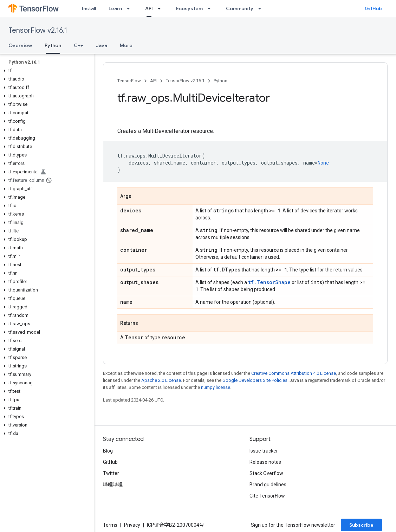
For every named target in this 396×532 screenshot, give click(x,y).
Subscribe (361, 525)
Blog (108, 451)
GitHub (373, 8)
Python (220, 81)
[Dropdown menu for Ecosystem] (211, 8)
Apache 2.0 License (161, 380)
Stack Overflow (266, 473)
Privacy (132, 525)
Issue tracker (264, 451)
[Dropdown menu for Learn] (130, 8)
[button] (46, 71)
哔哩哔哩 (113, 485)
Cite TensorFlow (267, 496)
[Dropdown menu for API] (161, 8)
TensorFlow (129, 81)
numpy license (216, 387)
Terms (110, 525)
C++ (79, 45)
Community (240, 8)
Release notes (265, 462)
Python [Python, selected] (53, 45)
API (153, 81)
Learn (115, 8)
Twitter (111, 473)
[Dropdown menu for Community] (262, 8)
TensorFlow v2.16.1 (38, 30)
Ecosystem (189, 8)
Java (102, 45)
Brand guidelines (268, 485)
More (126, 45)
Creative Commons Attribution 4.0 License (294, 373)
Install (89, 8)
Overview (20, 45)
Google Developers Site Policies (255, 380)
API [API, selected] (149, 8)
